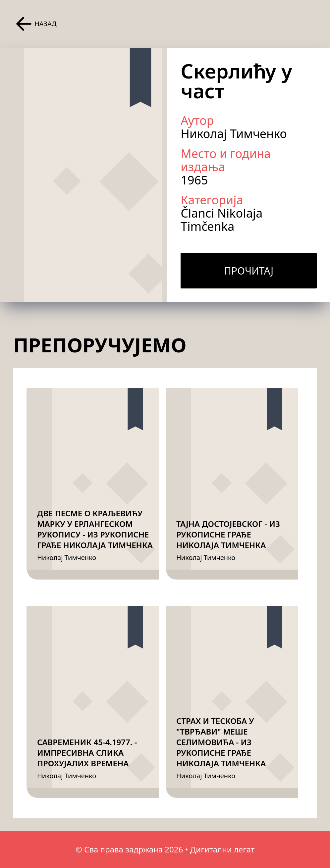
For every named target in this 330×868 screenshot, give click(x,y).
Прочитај (249, 271)
